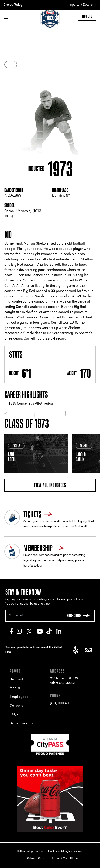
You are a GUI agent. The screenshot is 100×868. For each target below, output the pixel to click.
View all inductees (50, 485)
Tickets (87, 16)
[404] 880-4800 (61, 703)
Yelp (78, 650)
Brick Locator (22, 723)
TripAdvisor (90, 650)
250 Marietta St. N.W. (64, 681)
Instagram (22, 631)
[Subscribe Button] (78, 616)
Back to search (19, 30)
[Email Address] (33, 616)
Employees (19, 697)
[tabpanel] (36, 454)
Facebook (13, 631)
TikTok (51, 631)
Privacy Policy (37, 859)
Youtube (42, 631)
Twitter (32, 631)
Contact (17, 679)
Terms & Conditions (65, 859)
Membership (38, 548)
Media (15, 688)
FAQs (14, 715)
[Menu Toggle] (7, 16)
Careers (17, 706)
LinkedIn (61, 631)
